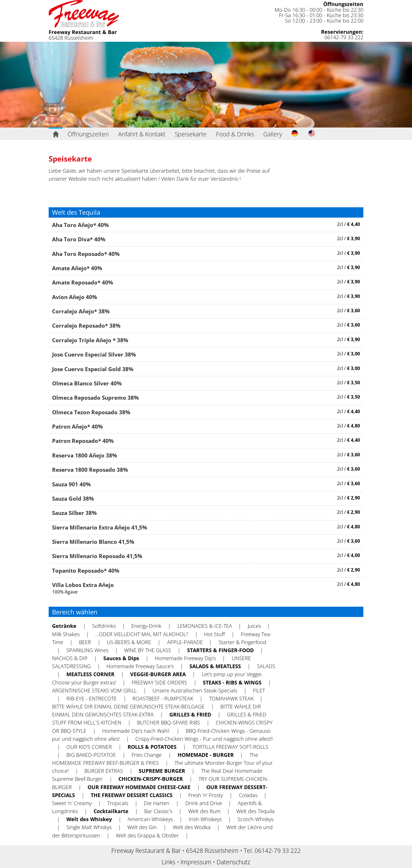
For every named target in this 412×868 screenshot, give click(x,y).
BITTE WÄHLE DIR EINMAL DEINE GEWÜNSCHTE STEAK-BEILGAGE (128, 706)
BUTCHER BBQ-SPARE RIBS (169, 722)
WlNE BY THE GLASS (148, 650)
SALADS (266, 666)
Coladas (248, 795)
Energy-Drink (146, 626)
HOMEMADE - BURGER (206, 755)
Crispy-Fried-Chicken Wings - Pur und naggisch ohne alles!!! (204, 739)
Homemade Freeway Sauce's (140, 666)
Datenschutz (233, 862)
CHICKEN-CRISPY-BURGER (151, 779)
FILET (259, 690)
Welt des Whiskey (89, 819)
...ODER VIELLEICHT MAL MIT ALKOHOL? (142, 634)
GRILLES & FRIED (190, 714)
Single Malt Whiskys (89, 827)
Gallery (273, 134)
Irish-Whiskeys (205, 819)
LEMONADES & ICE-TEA (205, 626)
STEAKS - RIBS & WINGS (232, 682)
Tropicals (118, 803)
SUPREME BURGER (162, 771)
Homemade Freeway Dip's (185, 658)
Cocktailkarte (111, 811)
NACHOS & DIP (70, 658)
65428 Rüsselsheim (71, 38)
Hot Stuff (214, 634)
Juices (254, 626)
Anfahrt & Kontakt (142, 134)
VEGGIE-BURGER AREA (158, 674)
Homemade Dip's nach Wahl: (136, 731)
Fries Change (147, 755)
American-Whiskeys (150, 819)
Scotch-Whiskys (255, 819)
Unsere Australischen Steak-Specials (195, 690)
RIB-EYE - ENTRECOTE (92, 698)
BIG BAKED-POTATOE (91, 755)
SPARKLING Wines (87, 650)
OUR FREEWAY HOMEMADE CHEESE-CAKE (139, 787)
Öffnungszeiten (343, 4)
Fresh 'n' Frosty (206, 795)
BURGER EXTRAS (104, 771)
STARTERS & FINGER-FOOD (220, 650)
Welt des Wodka (192, 827)
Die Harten (157, 803)
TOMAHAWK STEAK (231, 698)
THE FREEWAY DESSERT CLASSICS (132, 795)
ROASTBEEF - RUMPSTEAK (163, 698)
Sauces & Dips (121, 658)
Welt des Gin (142, 827)
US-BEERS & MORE (129, 642)
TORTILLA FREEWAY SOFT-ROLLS (230, 747)
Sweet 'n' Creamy (72, 803)
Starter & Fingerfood (242, 642)
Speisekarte (191, 134)
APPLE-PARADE (185, 642)
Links (169, 862)
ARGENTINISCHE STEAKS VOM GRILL (94, 690)
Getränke (64, 626)
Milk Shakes (66, 634)
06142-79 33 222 (344, 37)
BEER (85, 642)
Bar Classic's (158, 811)
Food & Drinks (235, 134)
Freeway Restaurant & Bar (83, 32)
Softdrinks (104, 626)
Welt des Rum (204, 811)
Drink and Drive (204, 803)
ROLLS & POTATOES (152, 747)
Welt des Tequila (255, 811)
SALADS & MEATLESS (215, 666)
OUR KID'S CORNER (89, 747)
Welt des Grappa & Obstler (147, 835)
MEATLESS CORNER (90, 674)
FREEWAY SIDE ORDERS (159, 682)
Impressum (196, 862)
